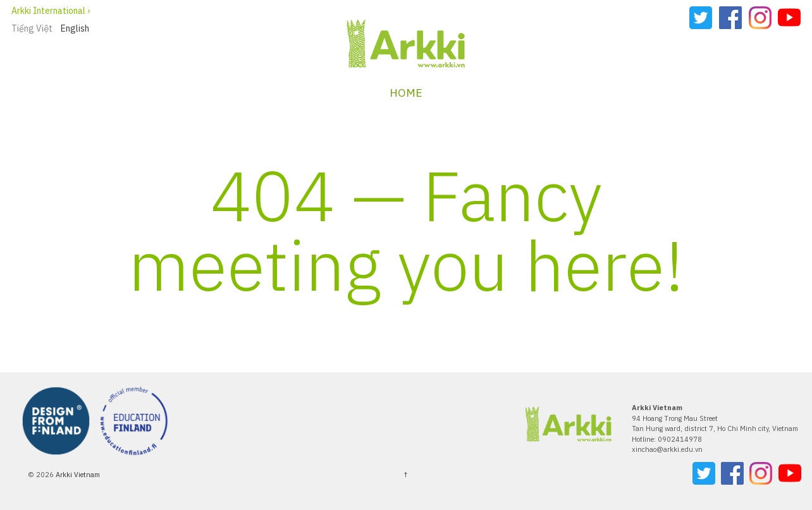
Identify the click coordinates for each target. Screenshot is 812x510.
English (75, 28)
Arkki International (48, 11)
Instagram (760, 18)
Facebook (730, 18)
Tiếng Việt (32, 28)
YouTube (789, 18)
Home (406, 93)
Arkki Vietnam (77, 475)
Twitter (701, 18)
